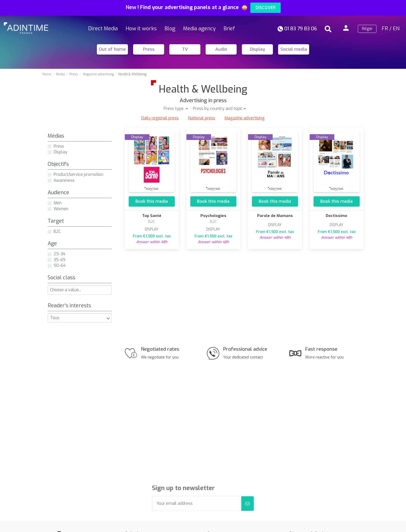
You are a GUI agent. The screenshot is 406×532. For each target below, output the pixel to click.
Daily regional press (160, 118)
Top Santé (152, 216)
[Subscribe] (248, 504)
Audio (221, 49)
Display (257, 49)
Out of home (112, 49)
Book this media (152, 201)
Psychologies (213, 216)
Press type (174, 108)
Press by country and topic (218, 108)
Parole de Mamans (275, 216)
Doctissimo (336, 216)
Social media (294, 49)
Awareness (64, 180)
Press (149, 49)
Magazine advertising (245, 118)
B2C (57, 231)
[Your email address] (197, 504)
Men (58, 203)
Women (61, 209)
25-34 (59, 254)
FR (385, 29)
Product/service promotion (78, 174)
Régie (367, 29)
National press (202, 118)
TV (185, 49)
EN (396, 29)
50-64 (60, 265)
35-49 (59, 260)
